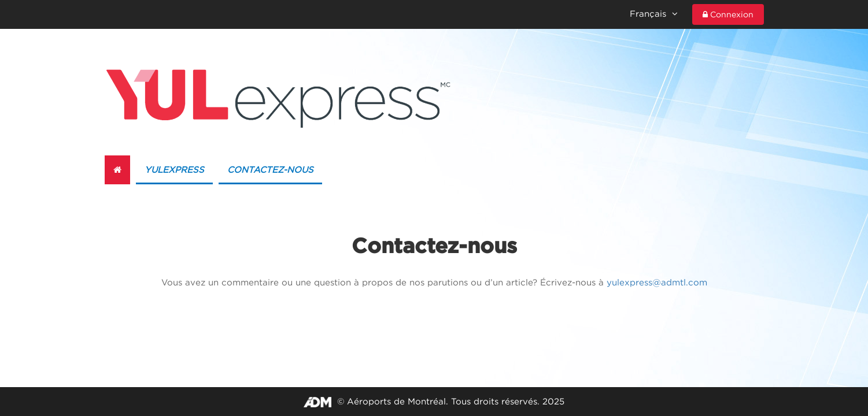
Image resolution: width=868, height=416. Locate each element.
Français (654, 14)
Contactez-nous (270, 170)
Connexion (728, 14)
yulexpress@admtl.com (657, 282)
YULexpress (174, 170)
